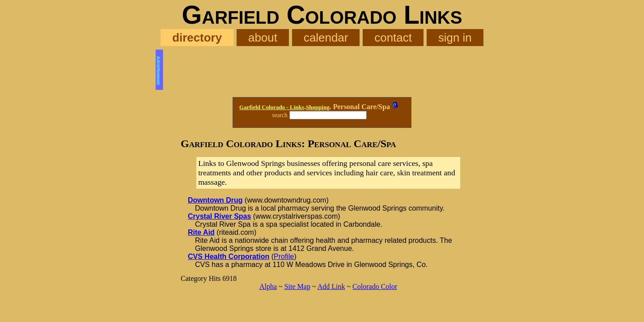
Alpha (268, 286)
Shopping (318, 107)
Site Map (297, 286)
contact (393, 38)
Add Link (331, 286)
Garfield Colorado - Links (272, 107)
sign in (455, 38)
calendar (326, 38)
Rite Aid (201, 232)
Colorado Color (375, 286)
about (263, 38)
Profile (284, 256)
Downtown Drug (215, 200)
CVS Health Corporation (229, 256)
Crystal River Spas (219, 216)
